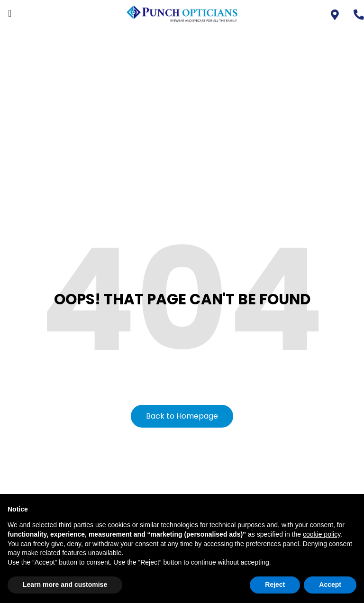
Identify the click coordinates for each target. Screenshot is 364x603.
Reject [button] (275, 585)
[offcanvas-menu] (10, 14)
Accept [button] (330, 585)
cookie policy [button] (322, 534)
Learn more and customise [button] (65, 585)
